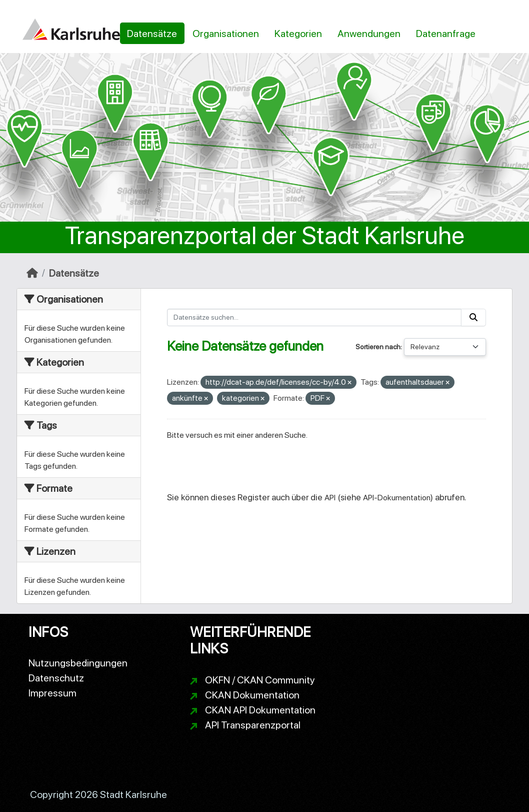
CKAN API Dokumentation (260, 710)
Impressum (52, 693)
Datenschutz (56, 678)
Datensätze (152, 34)
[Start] (32, 273)
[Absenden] (473, 317)
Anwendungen (369, 34)
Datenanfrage (446, 34)
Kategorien (298, 34)
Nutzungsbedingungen (78, 663)
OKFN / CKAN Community (260, 680)
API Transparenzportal (253, 725)
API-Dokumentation (397, 498)
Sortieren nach (378, 347)
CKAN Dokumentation (252, 695)
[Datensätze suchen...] (314, 317)
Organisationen (226, 34)
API (330, 498)
